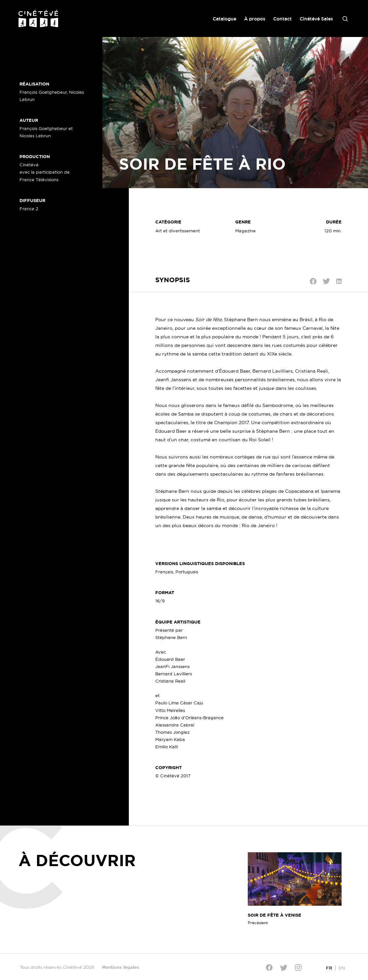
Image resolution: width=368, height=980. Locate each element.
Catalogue (224, 19)
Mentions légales (121, 967)
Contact (282, 19)
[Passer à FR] (329, 968)
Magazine (245, 231)
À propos (255, 19)
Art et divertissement (178, 231)
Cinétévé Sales (316, 19)
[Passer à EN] (342, 968)
